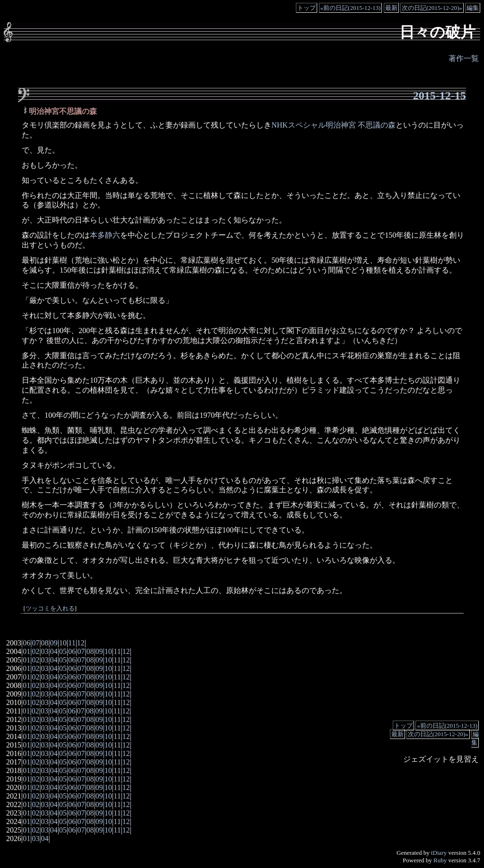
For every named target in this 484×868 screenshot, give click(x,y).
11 (72, 643)
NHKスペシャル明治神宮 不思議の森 (333, 125)
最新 (391, 8)
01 (26, 651)
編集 (473, 8)
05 (63, 651)
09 (54, 643)
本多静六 (105, 235)
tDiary (439, 853)
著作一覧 (464, 58)
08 (45, 643)
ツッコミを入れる (50, 609)
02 (35, 651)
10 (63, 643)
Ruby (440, 860)
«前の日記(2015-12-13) (351, 8)
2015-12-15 (440, 95)
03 (45, 651)
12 (81, 643)
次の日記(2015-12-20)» (432, 8)
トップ (307, 8)
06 (26, 643)
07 (35, 643)
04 (54, 651)
